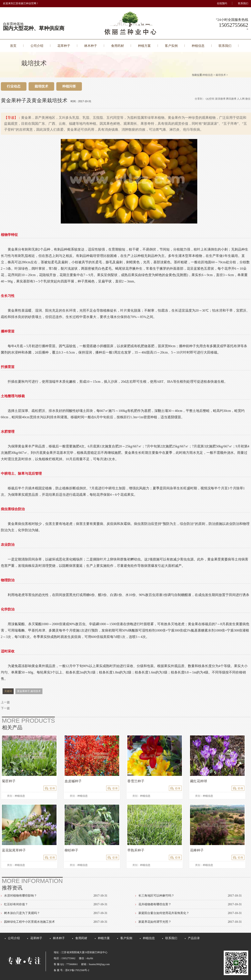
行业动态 (14, 86)
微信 (248, 99)
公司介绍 (37, 46)
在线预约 (222, 3)
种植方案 (144, 46)
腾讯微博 (231, 99)
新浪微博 (220, 99)
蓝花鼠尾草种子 (14, 850)
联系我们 (243, 3)
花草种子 (64, 46)
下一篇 (5, 708)
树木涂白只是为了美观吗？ (22, 913)
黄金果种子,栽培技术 (29, 691)
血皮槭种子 (73, 781)
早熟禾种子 (136, 850)
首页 (13, 46)
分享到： (200, 99)
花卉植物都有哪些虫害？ (155, 904)
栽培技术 (221, 75)
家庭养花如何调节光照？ (155, 922)
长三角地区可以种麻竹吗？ (156, 896)
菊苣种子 (9, 781)
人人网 (241, 99)
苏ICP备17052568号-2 (77, 970)
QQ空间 (210, 99)
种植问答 (69, 86)
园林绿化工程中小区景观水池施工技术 (29, 922)
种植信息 (198, 46)
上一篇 (5, 702)
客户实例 (171, 46)
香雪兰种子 (136, 781)
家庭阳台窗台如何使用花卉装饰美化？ (164, 913)
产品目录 (194, 938)
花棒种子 (197, 850)
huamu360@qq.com (99, 964)
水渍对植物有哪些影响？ (20, 896)
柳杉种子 (71, 850)
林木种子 (91, 46)
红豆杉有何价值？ (16, 904)
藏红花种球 (199, 781)
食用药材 (118, 46)
